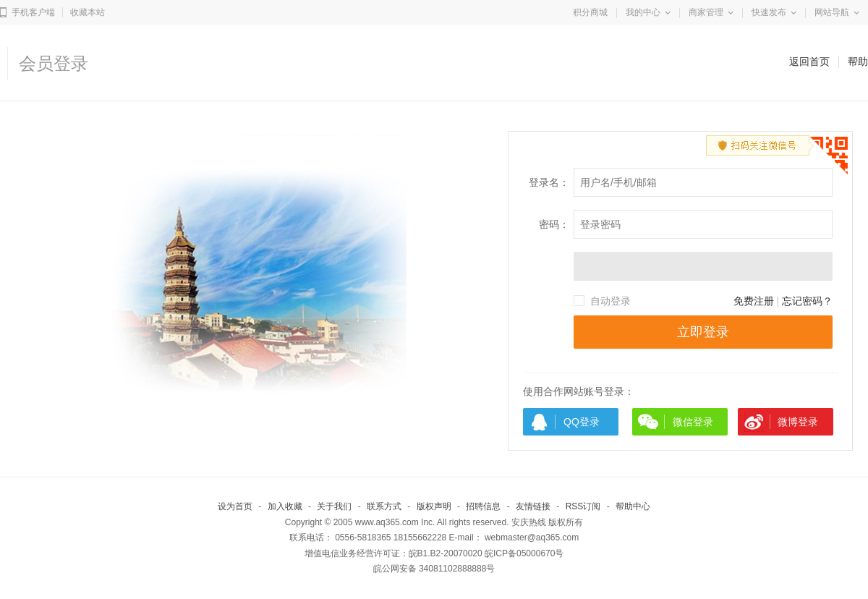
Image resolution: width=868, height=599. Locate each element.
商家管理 (706, 12)
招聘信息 (483, 506)
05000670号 (540, 553)
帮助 (858, 61)
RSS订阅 (583, 506)
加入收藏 (285, 506)
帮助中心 (633, 506)
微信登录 (693, 422)
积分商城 (590, 12)
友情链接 (533, 506)
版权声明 (434, 506)
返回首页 (809, 61)
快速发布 (769, 12)
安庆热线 (529, 522)
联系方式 (384, 506)
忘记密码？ (807, 301)
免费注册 (754, 301)
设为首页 (235, 506)
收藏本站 (88, 12)
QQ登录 (582, 422)
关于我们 (334, 506)
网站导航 (832, 12)
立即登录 (703, 332)
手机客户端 (33, 12)
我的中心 (643, 12)
